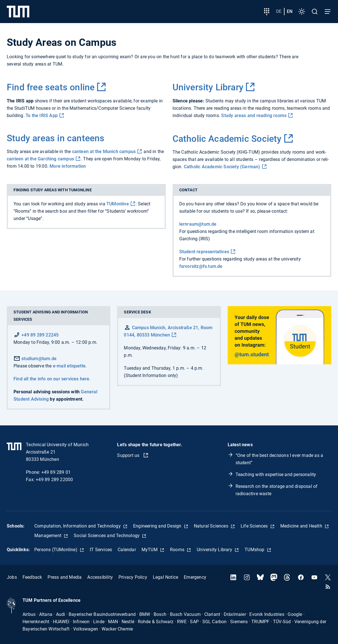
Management (48, 536)
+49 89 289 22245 (40, 335)
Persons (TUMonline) (56, 550)
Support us (129, 455)
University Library (208, 87)
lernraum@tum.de (198, 224)
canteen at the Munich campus (104, 152)
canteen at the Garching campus (40, 159)
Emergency (195, 577)
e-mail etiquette (69, 366)
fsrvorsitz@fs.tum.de (201, 266)
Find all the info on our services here (52, 379)
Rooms (178, 550)
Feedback (32, 577)
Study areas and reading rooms (254, 115)
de (279, 11)
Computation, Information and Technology (78, 526)
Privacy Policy (133, 577)
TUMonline (118, 204)
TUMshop (255, 550)
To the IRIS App (42, 115)
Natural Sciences (212, 526)
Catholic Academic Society (227, 139)
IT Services (101, 550)
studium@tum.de (35, 359)
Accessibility (100, 577)
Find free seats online (51, 87)
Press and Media (65, 577)
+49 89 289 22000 (54, 480)
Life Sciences (255, 526)
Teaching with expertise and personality (276, 474)
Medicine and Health (302, 526)
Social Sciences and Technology (107, 536)
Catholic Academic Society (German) (222, 167)
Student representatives (204, 252)
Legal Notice (165, 577)
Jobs (12, 577)
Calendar (127, 550)
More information (68, 166)
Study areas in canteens (56, 138)
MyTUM (150, 550)
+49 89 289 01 (56, 472)
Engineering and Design (158, 526)
